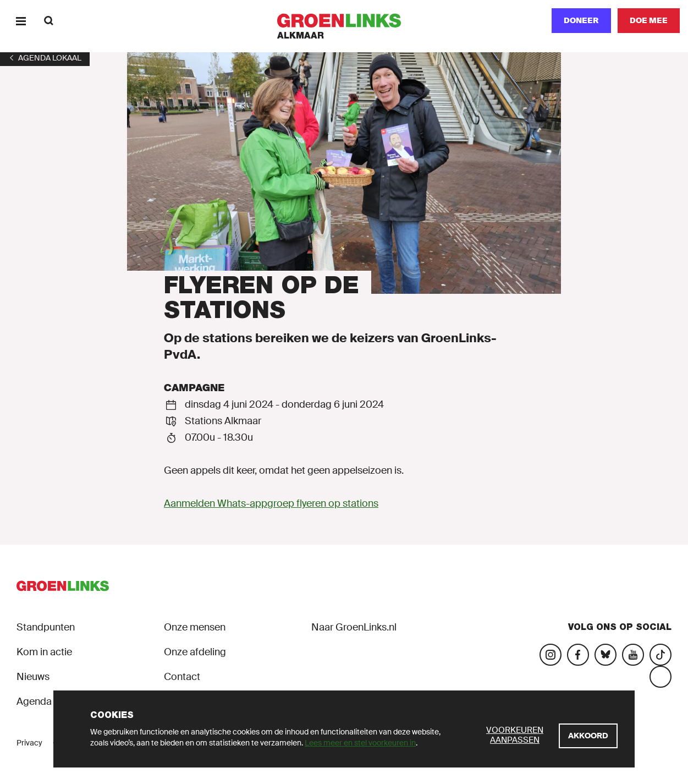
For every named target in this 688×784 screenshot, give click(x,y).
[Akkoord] (588, 736)
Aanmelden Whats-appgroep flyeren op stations (271, 503)
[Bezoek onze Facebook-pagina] (578, 655)
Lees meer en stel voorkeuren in (360, 743)
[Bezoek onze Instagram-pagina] (551, 655)
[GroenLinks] (344, 21)
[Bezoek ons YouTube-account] (633, 655)
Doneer (581, 20)
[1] (45, 58)
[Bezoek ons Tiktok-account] (661, 655)
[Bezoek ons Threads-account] (661, 677)
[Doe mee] (649, 21)
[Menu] (21, 21)
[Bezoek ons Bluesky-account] (606, 655)
